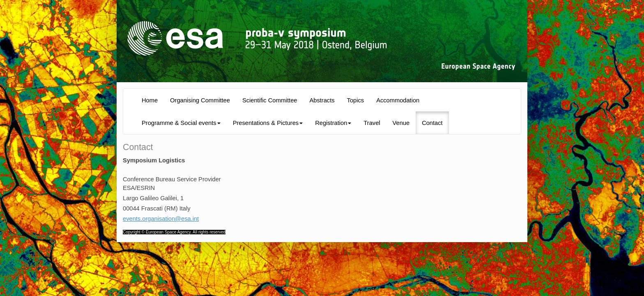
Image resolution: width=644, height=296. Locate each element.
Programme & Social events (181, 123)
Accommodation (398, 100)
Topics (356, 100)
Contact (432, 123)
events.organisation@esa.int (161, 219)
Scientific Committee (270, 100)
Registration (333, 123)
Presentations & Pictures (268, 123)
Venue (401, 123)
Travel (372, 123)
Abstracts (322, 100)
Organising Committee (200, 100)
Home (150, 100)
